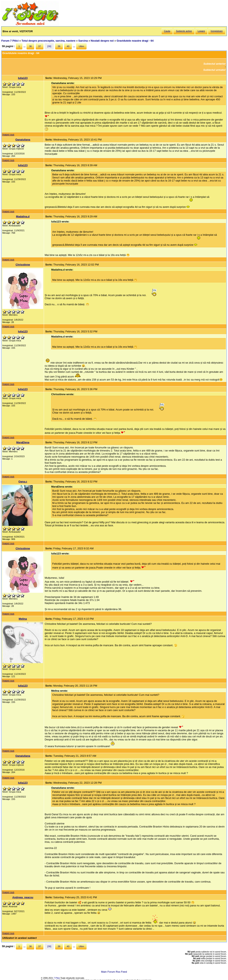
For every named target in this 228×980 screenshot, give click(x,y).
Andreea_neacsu (23, 897)
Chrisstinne (23, 265)
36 (30, 46)
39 (59, 46)
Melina (23, 619)
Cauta (167, 31)
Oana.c (23, 482)
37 (40, 46)
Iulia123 (23, 78)
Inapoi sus (8, 134)
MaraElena (23, 442)
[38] (49, 46)
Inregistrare (217, 31)
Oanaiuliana (23, 140)
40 (68, 46)
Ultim (81, 46)
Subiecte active (184, 31)
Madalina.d (23, 216)
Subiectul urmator (215, 70)
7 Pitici (57, 978)
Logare (201, 31)
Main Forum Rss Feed (114, 972)
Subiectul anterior (215, 64)
